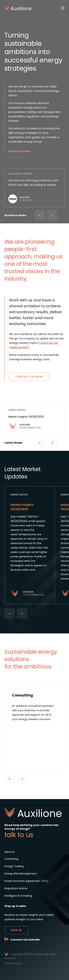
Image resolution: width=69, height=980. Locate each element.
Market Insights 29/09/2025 (26, 417)
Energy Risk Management (21, 874)
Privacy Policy (13, 963)
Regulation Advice (16, 888)
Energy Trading (14, 866)
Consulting (11, 859)
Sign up (16, 930)
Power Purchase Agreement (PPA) (26, 881)
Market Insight (19, 495)
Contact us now (19, 151)
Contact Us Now (29, 377)
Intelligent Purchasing (18, 896)
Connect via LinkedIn (25, 940)
